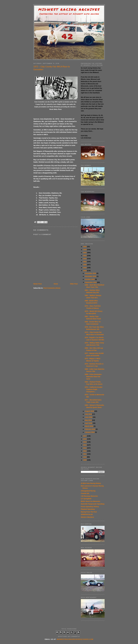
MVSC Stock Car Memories (91, 501)
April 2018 (89, 423)
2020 (85, 265)
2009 (85, 460)
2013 (85, 448)
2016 (85, 439)
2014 (85, 445)
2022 (85, 259)
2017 (85, 436)
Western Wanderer (87, 517)
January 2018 (90, 432)
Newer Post (38, 284)
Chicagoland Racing (88, 491)
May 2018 (89, 420)
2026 (85, 247)
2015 (85, 442)
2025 (85, 250)
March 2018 (89, 426)
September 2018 (91, 282)
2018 (85, 271)
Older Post (74, 284)
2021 (85, 262)
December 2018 (91, 273)
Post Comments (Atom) (52, 288)
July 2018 (89, 414)
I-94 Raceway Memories (89, 496)
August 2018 (90, 411)
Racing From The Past (89, 512)
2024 (85, 253)
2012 (85, 451)
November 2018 (91, 276)
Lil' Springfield (86, 499)
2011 (85, 454)
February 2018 (90, 429)
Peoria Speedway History (90, 507)
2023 (85, 256)
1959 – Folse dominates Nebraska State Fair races (93, 377)
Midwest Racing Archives (69, 10)
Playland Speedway (88, 509)
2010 (85, 457)
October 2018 (90, 279)
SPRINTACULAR (87, 514)
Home (56, 284)
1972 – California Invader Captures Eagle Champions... (94, 389)
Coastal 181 (85, 493)
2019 (85, 268)
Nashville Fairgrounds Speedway (93, 504)
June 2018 (89, 417)
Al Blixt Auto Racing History (91, 483)
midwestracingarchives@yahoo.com (75, 639)
